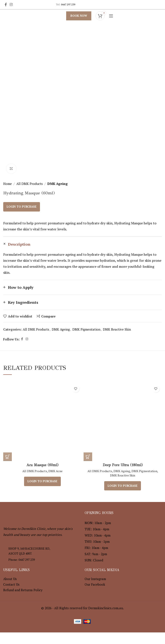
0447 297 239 (68, 4)
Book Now (79, 16)
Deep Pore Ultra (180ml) (123, 465)
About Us (10, 579)
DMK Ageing (57, 184)
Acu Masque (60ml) (42, 465)
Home (8, 184)
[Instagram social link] (11, 5)
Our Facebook (95, 584)
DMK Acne (55, 471)
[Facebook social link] (6, 5)
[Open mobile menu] (111, 16)
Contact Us (11, 584)
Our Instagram (95, 579)
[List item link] (42, 559)
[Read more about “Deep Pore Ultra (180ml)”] (88, 457)
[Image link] (27, 513)
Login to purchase (22, 207)
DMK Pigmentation (86, 329)
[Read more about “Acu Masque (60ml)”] (8, 457)
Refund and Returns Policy (23, 590)
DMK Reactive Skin (117, 329)
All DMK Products (30, 184)
